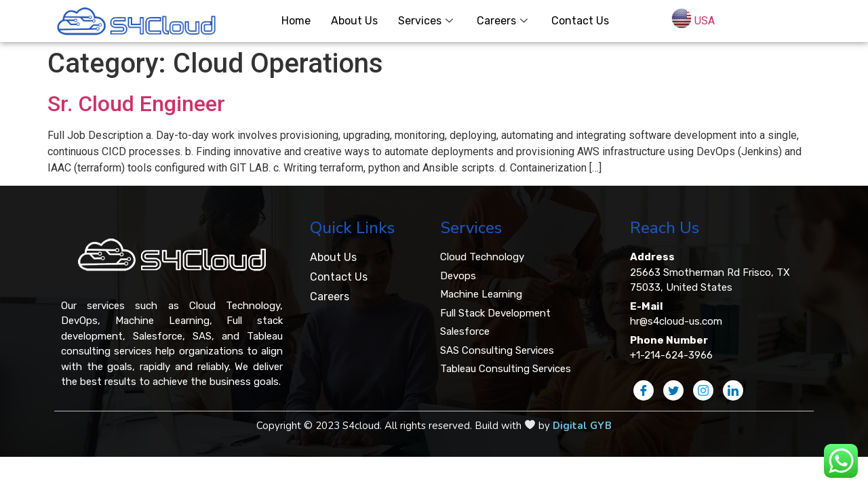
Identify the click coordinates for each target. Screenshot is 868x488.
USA (705, 21)
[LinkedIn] (733, 390)
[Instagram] (703, 390)
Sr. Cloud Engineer (136, 104)
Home (296, 21)
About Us (354, 21)
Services (427, 21)
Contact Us (580, 21)
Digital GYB (582, 426)
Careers (504, 21)
